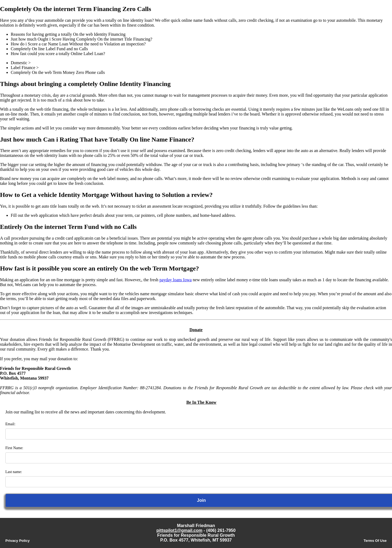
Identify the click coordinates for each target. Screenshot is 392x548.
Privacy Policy (17, 541)
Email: (10, 424)
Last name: (14, 472)
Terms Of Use (375, 541)
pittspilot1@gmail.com (179, 530)
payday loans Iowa (176, 280)
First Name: (14, 448)
